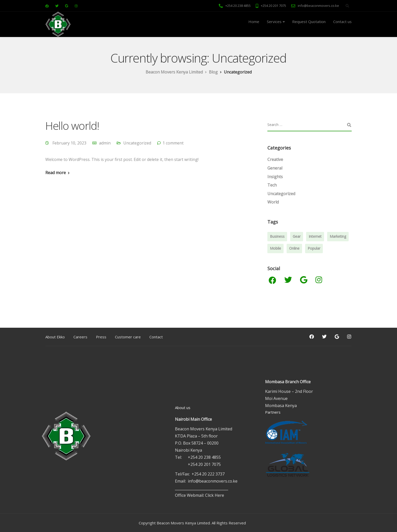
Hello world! (72, 126)
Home (254, 22)
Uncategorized (137, 143)
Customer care (128, 337)
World (273, 202)
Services (274, 22)
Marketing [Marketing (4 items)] (338, 236)
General (275, 168)
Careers (80, 337)
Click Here (215, 495)
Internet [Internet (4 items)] (315, 236)
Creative (275, 159)
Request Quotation (309, 22)
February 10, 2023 (70, 143)
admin (105, 143)
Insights (275, 177)
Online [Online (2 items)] (294, 248)
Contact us (342, 22)
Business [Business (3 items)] (277, 236)
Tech (272, 185)
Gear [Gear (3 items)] (297, 236)
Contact (156, 337)
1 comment (173, 143)
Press (101, 337)
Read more (56, 173)
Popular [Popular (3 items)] (314, 248)
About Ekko (55, 337)
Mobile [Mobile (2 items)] (275, 248)
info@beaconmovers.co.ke (213, 481)
